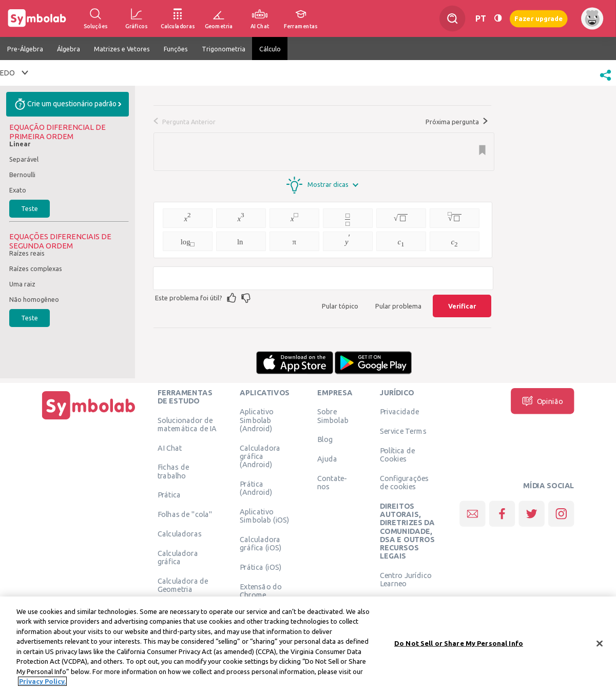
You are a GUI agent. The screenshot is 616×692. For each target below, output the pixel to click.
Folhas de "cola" (185, 514)
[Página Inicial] (89, 419)
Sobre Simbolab (333, 416)
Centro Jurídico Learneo (406, 579)
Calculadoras (180, 533)
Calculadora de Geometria (183, 585)
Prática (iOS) (261, 567)
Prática (169, 495)
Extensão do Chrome (261, 590)
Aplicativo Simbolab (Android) (257, 420)
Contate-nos (332, 482)
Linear (20, 144)
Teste (30, 208)
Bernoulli (22, 175)
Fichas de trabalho (173, 471)
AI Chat (170, 448)
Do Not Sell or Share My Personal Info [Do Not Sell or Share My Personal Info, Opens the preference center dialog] (459, 644)
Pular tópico (340, 306)
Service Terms (403, 431)
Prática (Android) (256, 488)
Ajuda (327, 459)
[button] (605, 82)
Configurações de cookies (404, 482)
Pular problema (398, 306)
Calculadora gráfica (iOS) (261, 543)
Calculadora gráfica (178, 557)
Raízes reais (27, 253)
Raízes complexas (36, 268)
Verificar (462, 306)
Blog (325, 439)
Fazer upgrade (539, 18)
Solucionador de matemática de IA (187, 424)
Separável (24, 159)
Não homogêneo (34, 299)
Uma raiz (22, 284)
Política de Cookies (397, 454)
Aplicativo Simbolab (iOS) (264, 515)
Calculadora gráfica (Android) (260, 456)
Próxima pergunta (457, 122)
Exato (18, 190)
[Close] (600, 645)
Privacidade (400, 412)
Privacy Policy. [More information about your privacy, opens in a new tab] (42, 683)
